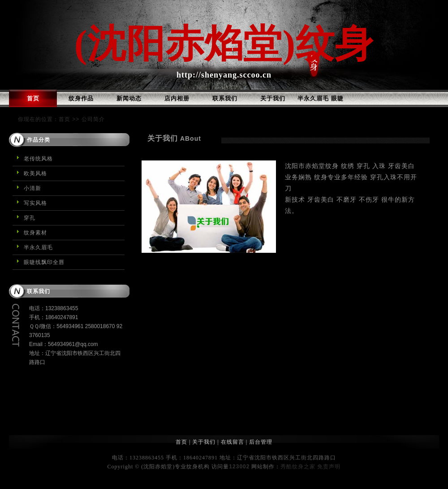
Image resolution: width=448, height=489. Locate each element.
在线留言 (233, 442)
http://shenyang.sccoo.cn (224, 75)
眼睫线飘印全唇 (44, 262)
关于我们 (273, 98)
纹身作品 (81, 98)
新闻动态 (129, 98)
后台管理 (261, 442)
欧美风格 (35, 173)
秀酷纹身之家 (298, 467)
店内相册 (177, 98)
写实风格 (35, 203)
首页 (33, 98)
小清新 (32, 188)
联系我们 (225, 98)
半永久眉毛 (38, 247)
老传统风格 (38, 159)
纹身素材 (35, 233)
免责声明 (329, 467)
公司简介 (93, 119)
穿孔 (30, 218)
